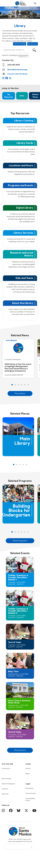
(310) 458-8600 (11, 65)
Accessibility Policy (30, 799)
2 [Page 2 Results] (15, 385)
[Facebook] (7, 78)
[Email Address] (15, 847)
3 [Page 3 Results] (18, 385)
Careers (5, 789)
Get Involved (7, 779)
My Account (33, 44)
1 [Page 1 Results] (12, 385)
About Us (5, 794)
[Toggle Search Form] (35, 3)
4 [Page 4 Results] (22, 385)
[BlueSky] (19, 811)
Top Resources (9, 96)
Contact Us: (8, 60)
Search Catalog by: (10, 55)
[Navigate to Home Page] (21, 3)
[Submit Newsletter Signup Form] (31, 847)
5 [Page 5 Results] (25, 385)
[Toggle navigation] (5, 3)
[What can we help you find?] (16, 50)
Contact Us (6, 768)
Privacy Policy (31, 793)
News (22, 96)
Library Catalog (20, 44)
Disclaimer (29, 788)
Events (28, 768)
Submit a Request (8, 784)
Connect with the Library (18, 74)
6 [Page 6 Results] (28, 385)
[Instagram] (4, 78)
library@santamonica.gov (18, 70)
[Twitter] (10, 78)
